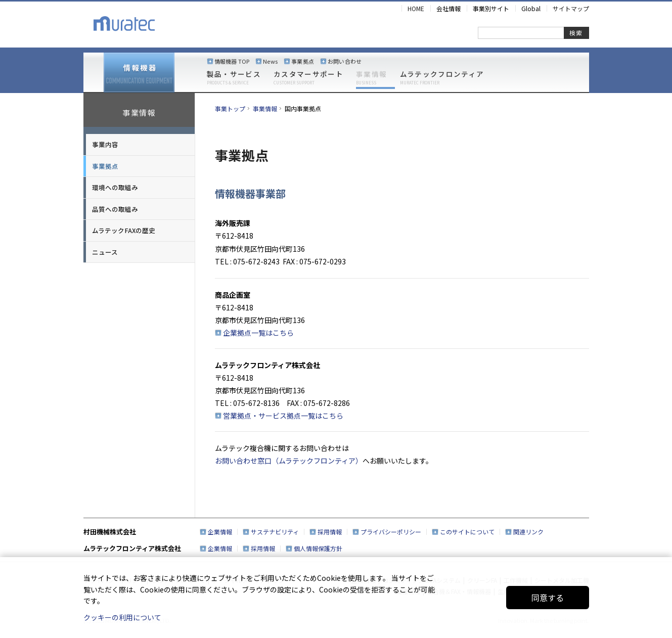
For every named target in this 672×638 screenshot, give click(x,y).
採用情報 (330, 532)
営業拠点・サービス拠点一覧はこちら (283, 416)
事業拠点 (303, 61)
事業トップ (230, 108)
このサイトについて (467, 532)
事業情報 (371, 78)
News (270, 61)
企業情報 (220, 532)
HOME (416, 8)
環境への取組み (115, 187)
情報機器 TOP (232, 61)
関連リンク (528, 532)
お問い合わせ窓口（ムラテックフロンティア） (289, 461)
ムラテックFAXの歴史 (124, 230)
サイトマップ (571, 8)
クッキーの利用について (122, 617)
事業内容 (105, 144)
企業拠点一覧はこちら (258, 333)
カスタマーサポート (308, 78)
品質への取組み (115, 209)
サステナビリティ (275, 532)
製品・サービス (234, 78)
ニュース (105, 252)
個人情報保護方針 (318, 548)
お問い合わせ (345, 61)
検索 (576, 33)
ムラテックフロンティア (442, 78)
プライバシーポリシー (391, 532)
